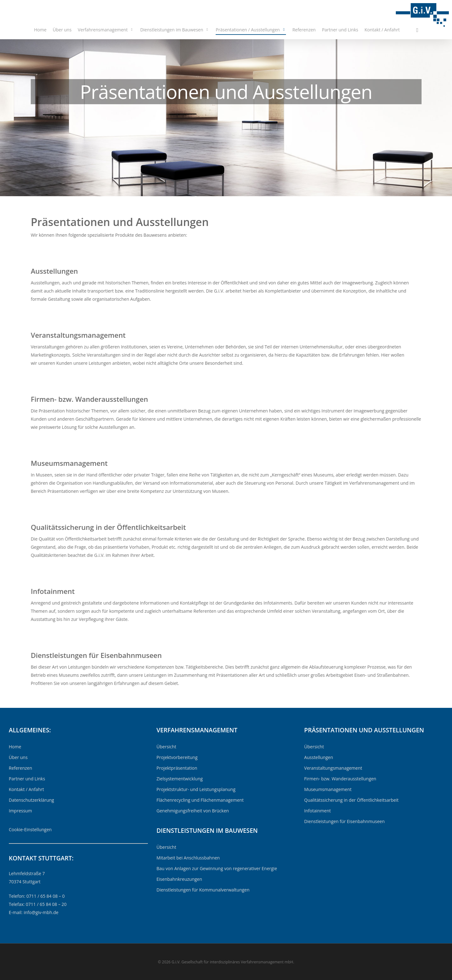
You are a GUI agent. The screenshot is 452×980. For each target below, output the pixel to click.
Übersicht (167, 747)
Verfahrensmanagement (106, 30)
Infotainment (317, 811)
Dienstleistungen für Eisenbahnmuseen (344, 821)
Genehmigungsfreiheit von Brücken (193, 811)
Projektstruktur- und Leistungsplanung (196, 789)
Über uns (62, 30)
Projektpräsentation (177, 768)
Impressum (20, 811)
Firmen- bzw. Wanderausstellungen (340, 779)
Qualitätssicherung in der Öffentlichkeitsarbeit (351, 800)
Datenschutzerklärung (31, 800)
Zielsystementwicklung (180, 779)
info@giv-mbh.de (41, 912)
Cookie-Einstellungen (30, 829)
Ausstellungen (319, 757)
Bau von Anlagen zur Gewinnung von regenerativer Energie (217, 868)
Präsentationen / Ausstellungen (250, 30)
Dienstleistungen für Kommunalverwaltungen (203, 890)
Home (40, 30)
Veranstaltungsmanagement (333, 768)
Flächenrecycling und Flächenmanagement (200, 800)
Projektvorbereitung (177, 757)
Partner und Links (340, 30)
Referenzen (304, 30)
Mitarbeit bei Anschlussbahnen (188, 858)
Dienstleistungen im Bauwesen (175, 30)
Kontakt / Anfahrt (382, 30)
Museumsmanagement (328, 789)
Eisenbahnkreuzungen (179, 879)
